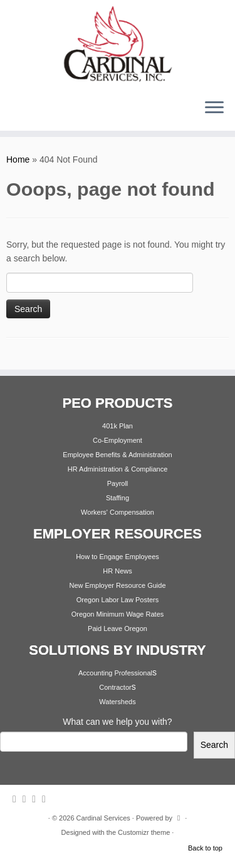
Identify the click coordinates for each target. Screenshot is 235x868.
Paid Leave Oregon (118, 628)
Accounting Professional (115, 673)
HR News (117, 571)
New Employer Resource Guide (117, 585)
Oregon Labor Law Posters (118, 600)
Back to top (205, 848)
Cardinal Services (103, 818)
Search (214, 745)
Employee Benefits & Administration (117, 455)
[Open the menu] (214, 108)
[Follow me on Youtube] (47, 799)
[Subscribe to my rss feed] (18, 799)
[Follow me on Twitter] (28, 799)
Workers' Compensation (118, 512)
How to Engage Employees (118, 557)
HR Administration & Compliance (118, 469)
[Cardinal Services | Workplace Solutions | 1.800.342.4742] (118, 44)
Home (18, 159)
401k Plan (118, 426)
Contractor (115, 687)
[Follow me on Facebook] (37, 799)
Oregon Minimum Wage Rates (118, 614)
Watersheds (117, 702)
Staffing (118, 498)
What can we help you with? (117, 722)
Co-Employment (118, 440)
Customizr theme (144, 832)
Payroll (118, 483)
